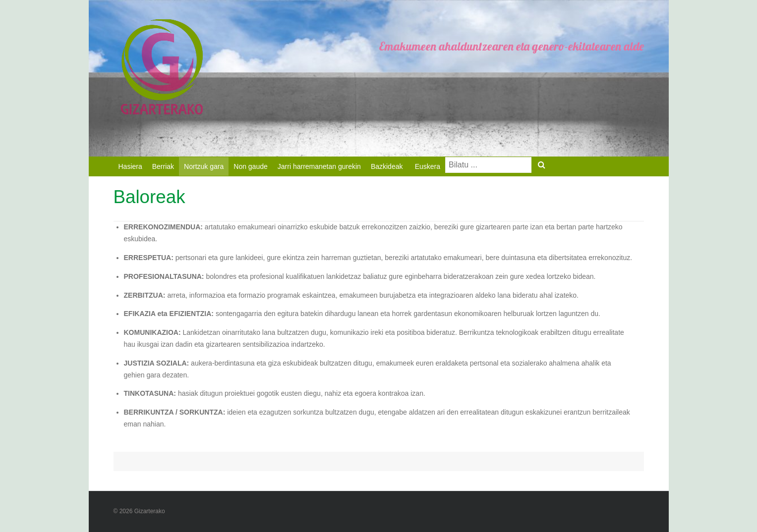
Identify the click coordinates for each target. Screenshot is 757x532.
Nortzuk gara (204, 166)
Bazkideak (387, 166)
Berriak (163, 166)
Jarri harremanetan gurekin (319, 166)
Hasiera (130, 166)
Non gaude (251, 166)
